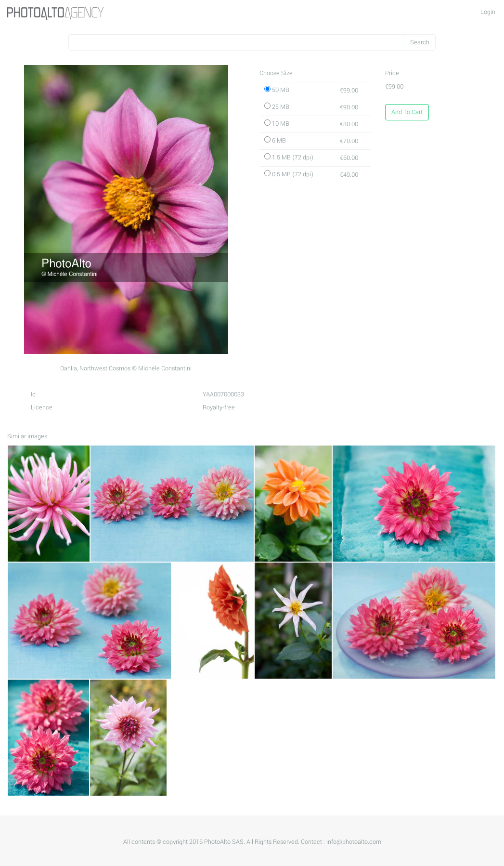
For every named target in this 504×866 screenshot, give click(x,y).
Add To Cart (407, 112)
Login (488, 12)
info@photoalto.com (354, 842)
